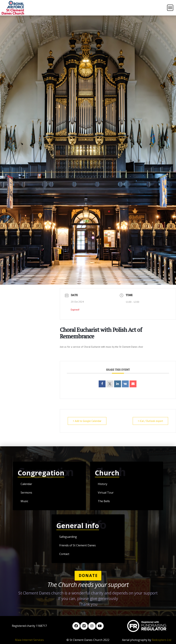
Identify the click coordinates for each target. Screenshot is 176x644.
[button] (170, 8)
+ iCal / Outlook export (150, 421)
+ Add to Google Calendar (87, 421)
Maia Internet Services (29, 640)
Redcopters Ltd (161, 640)
